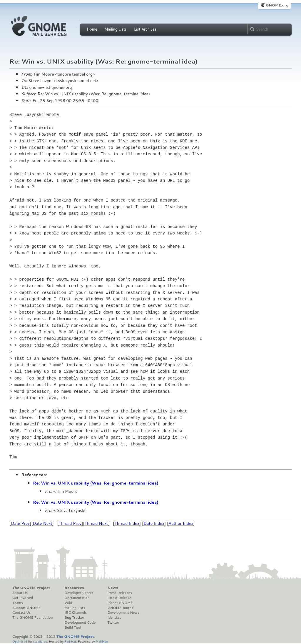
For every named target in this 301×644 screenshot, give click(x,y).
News (113, 588)
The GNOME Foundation (33, 618)
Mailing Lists (116, 29)
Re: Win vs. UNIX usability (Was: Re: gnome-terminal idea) (96, 483)
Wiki (68, 603)
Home (92, 29)
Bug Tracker (75, 618)
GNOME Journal (121, 608)
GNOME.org (277, 5)
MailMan (102, 641)
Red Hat (70, 641)
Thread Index (127, 523)
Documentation (77, 598)
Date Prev (20, 523)
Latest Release (119, 598)
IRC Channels (76, 613)
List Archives (145, 29)
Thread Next (96, 523)
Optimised (20, 641)
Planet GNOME (120, 603)
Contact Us (21, 613)
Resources (74, 588)
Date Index (154, 523)
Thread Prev (70, 523)
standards (40, 641)
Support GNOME (26, 608)
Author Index (181, 523)
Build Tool (73, 628)
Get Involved (23, 598)
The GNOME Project (31, 588)
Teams (18, 603)
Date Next (42, 523)
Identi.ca (114, 618)
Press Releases (119, 593)
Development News (123, 613)
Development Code (80, 623)
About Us (20, 593)
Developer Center (79, 593)
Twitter (113, 623)
